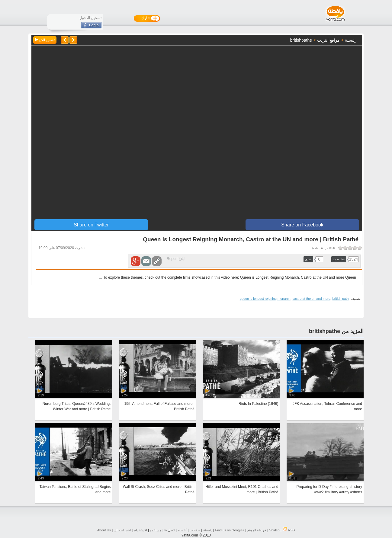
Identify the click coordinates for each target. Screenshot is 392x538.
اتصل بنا (170, 530)
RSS (289, 530)
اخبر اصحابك (122, 530)
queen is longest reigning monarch (265, 299)
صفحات (195, 530)
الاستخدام (140, 530)
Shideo (274, 530)
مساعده (156, 530)
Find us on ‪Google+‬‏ (230, 530)
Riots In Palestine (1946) (258, 404)
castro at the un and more (311, 299)
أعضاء (182, 530)
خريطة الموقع (257, 530)
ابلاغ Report (176, 259)
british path (341, 299)
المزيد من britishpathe (336, 331)
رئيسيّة (208, 530)
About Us (104, 530)
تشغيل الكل (45, 40)
